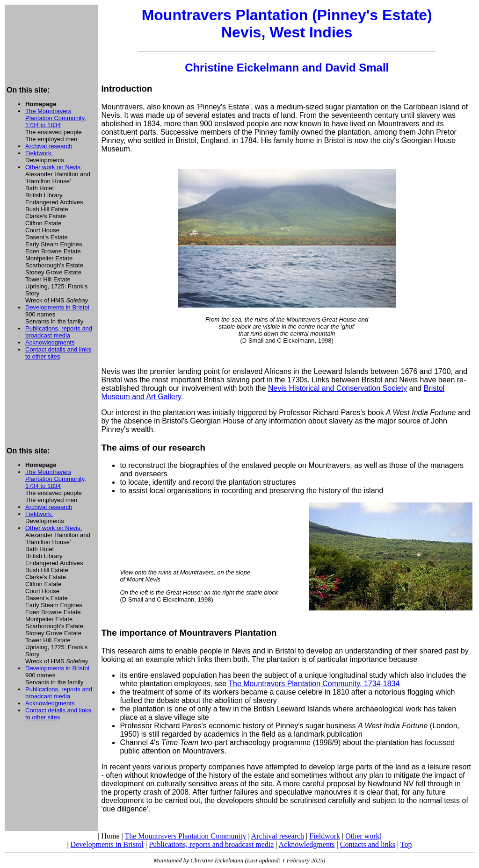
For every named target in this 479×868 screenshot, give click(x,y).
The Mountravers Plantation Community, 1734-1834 (314, 684)
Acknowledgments (50, 342)
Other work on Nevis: (54, 167)
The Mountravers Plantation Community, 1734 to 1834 (56, 118)
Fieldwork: (39, 153)
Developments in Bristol (57, 307)
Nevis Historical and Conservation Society (337, 388)
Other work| (363, 836)
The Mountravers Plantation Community (185, 836)
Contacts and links (368, 844)
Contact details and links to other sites (58, 353)
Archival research (49, 146)
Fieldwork (325, 836)
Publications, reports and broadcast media (59, 332)
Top (406, 844)
